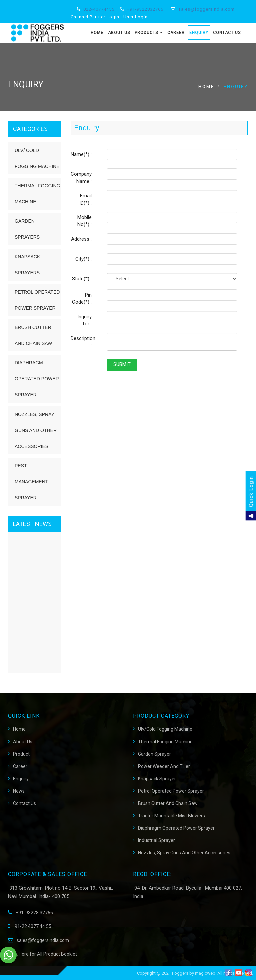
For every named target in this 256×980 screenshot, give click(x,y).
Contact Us (227, 33)
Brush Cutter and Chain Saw (33, 335)
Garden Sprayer (154, 754)
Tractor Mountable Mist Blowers (171, 816)
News (19, 791)
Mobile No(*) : (84, 221)
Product (21, 754)
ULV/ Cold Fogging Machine (37, 158)
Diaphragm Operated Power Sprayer (37, 379)
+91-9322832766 (145, 9)
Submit (122, 364)
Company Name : (81, 178)
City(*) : (83, 259)
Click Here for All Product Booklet (42, 954)
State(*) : (82, 279)
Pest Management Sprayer (31, 482)
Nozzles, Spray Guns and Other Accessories (36, 430)
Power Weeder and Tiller (164, 766)
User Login (135, 17)
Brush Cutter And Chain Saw (168, 803)
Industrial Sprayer (156, 840)
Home (97, 33)
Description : (83, 342)
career (20, 766)
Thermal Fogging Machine (37, 194)
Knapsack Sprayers (27, 265)
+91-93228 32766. (31, 913)
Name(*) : (81, 154)
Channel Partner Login (95, 17)
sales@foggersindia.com (206, 9)
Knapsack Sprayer (157, 779)
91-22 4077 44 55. (30, 926)
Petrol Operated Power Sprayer (37, 300)
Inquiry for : (84, 320)
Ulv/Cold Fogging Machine (165, 729)
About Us (119, 33)
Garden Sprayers (27, 229)
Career (176, 33)
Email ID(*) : (85, 199)
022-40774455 (99, 9)
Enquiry (199, 33)
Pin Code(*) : (82, 298)
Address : (81, 239)
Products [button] (149, 33)
